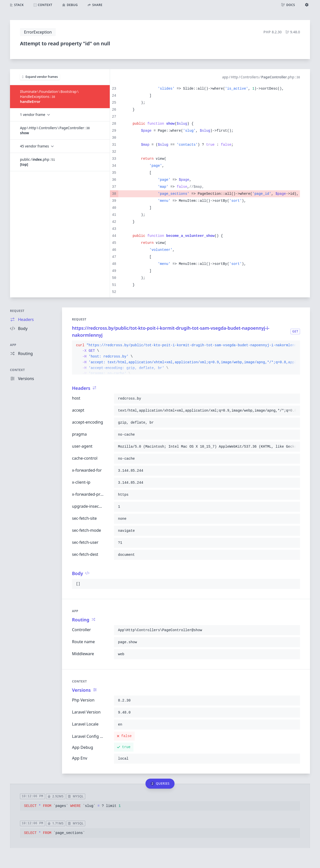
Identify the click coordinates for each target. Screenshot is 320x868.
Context (17, 370)
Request (17, 311)
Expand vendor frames (40, 77)
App (13, 345)
